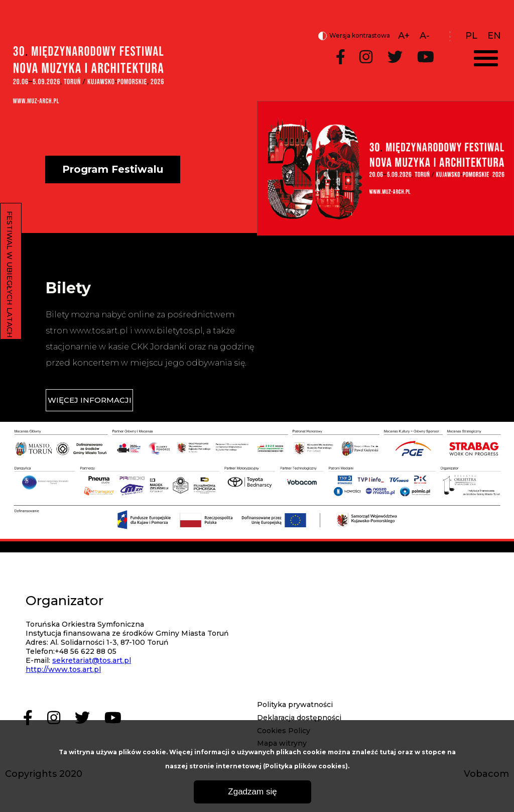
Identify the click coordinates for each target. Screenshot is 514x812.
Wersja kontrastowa (354, 36)
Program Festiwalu (113, 169)
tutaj (388, 752)
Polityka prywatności (295, 705)
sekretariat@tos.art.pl (92, 660)
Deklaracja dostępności (299, 718)
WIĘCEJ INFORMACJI (90, 400)
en (494, 36)
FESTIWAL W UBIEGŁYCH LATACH (10, 274)
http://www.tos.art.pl (63, 669)
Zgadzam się (252, 792)
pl (471, 36)
